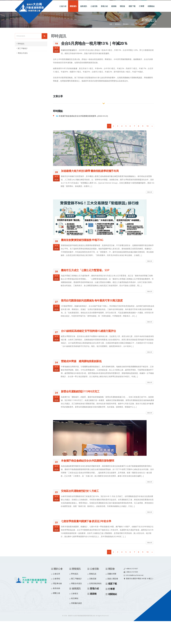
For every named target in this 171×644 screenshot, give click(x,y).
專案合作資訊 (23, 53)
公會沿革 (56, 574)
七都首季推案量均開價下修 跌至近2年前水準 (86, 521)
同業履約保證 (76, 603)
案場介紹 (104, 9)
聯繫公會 (56, 593)
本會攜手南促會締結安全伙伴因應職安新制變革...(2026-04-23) (83, 116)
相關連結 (151, 9)
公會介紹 (63, 9)
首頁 (111, 24)
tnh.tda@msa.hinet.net (135, 575)
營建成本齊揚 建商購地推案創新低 (81, 361)
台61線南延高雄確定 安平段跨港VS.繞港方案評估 (88, 331)
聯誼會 (122, 9)
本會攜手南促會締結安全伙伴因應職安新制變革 (88, 461)
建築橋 (114, 9)
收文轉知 (75, 598)
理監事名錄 (57, 583)
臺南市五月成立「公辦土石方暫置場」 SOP (85, 270)
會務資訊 (84, 9)
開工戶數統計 (23, 48)
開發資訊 (73, 9)
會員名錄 (56, 588)
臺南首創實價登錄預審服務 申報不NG (82, 240)
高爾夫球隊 (112, 574)
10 (147, 126)
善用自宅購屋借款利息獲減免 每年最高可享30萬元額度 (92, 300)
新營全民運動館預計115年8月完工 (80, 391)
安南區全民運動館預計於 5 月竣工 (80, 491)
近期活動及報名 (95, 583)
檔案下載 (132, 9)
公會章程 (56, 579)
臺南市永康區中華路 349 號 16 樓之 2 (140, 579)
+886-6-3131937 (132, 569)
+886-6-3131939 (132, 572)
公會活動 (94, 9)
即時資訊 (126, 24)
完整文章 (149, 192)
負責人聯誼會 (113, 579)
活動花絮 (93, 579)
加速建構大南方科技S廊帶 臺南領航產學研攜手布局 (90, 171)
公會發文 (75, 593)
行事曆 (142, 9)
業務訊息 (93, 574)
